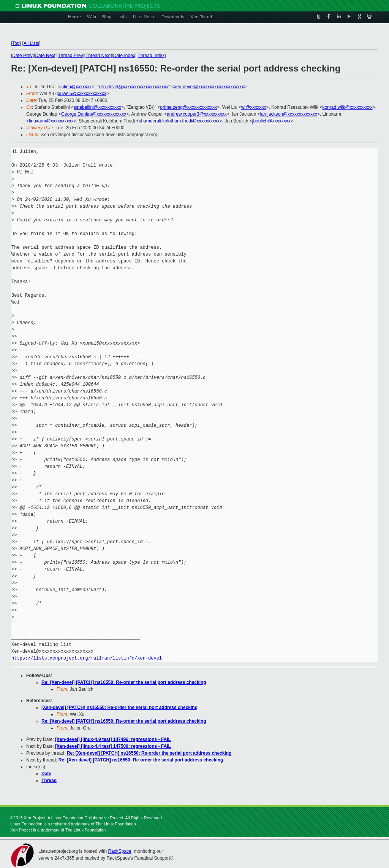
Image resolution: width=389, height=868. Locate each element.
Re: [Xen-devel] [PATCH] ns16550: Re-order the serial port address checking (124, 682)
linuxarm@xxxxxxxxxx (51, 121)
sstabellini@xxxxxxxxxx (97, 107)
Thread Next (98, 56)
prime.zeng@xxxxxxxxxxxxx (189, 107)
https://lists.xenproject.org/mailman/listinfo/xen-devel (87, 658)
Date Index (124, 56)
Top (16, 43)
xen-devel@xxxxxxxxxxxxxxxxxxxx (133, 87)
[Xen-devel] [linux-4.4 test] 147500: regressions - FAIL (113, 746)
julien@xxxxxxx (76, 87)
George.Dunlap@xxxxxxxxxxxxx (94, 114)
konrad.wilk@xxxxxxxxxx (348, 107)
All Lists (31, 43)
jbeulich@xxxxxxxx (271, 121)
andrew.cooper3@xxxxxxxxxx (197, 114)
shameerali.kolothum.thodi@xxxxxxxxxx (179, 121)
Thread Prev (70, 56)
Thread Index (151, 56)
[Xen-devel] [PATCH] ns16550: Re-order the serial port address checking (119, 707)
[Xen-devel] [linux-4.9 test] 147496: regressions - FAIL (113, 739)
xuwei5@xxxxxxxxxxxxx (82, 94)
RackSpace (119, 851)
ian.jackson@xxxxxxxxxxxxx (289, 114)
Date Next (45, 56)
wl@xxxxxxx (254, 107)
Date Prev (22, 56)
